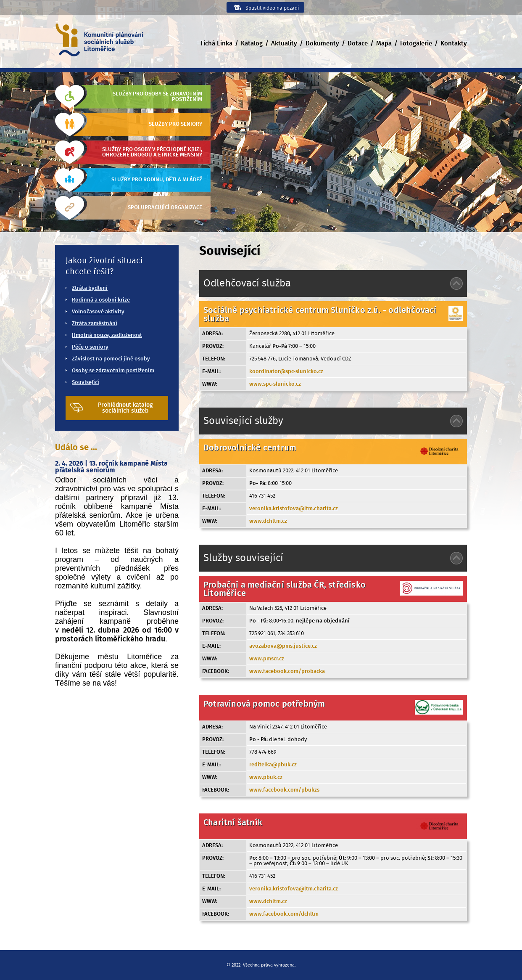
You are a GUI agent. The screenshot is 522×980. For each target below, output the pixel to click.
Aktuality (284, 44)
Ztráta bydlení (90, 288)
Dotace (358, 44)
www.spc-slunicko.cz (275, 384)
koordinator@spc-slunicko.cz (286, 372)
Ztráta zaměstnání (95, 324)
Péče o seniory (90, 347)
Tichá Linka (216, 44)
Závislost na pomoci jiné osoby (111, 359)
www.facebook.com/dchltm (284, 914)
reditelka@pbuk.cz (273, 765)
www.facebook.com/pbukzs (284, 790)
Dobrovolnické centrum (250, 448)
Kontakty (454, 44)
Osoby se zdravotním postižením (113, 371)
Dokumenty (322, 44)
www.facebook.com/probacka (287, 671)
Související (86, 383)
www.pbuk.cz (266, 777)
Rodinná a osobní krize (101, 300)
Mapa (384, 44)
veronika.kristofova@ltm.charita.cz (294, 509)
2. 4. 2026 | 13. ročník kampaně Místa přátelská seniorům (111, 467)
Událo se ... (76, 448)
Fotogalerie (416, 44)
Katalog (252, 44)
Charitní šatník (233, 823)
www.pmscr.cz (267, 659)
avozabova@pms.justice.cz (283, 646)
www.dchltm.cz (268, 521)
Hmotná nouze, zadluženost (107, 335)
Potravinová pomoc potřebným (264, 704)
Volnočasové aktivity (98, 312)
